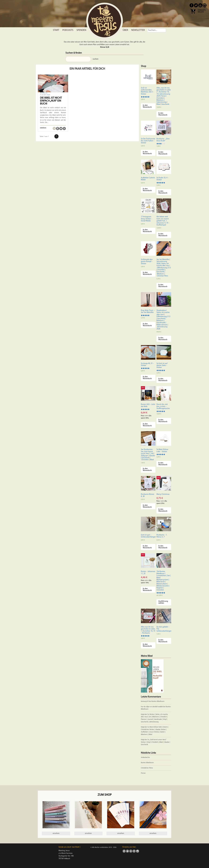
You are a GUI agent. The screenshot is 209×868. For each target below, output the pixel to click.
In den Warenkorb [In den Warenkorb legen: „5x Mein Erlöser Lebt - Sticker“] (163, 464)
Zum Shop (105, 795)
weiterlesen (43, 128)
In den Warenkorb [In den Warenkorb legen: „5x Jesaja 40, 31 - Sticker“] (147, 378)
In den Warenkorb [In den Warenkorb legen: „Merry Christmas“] (163, 510)
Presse (143, 773)
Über (125, 30)
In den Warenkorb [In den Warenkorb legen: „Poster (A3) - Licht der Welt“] (147, 425)
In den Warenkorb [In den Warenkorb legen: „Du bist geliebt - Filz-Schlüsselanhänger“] (163, 641)
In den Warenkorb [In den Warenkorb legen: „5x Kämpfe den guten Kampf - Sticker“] (147, 273)
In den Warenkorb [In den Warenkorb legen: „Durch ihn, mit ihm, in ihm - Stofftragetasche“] (163, 421)
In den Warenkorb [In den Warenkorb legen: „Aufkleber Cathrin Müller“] (147, 190)
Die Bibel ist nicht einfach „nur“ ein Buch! (51, 101)
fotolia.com (45, 93)
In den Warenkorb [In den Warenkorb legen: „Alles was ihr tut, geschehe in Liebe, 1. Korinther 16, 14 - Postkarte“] (147, 645)
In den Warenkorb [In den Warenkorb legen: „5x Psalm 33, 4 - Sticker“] (163, 192)
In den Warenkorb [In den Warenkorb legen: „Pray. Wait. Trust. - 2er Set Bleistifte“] (147, 325)
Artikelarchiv (145, 757)
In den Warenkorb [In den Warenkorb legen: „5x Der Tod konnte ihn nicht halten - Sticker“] (147, 153)
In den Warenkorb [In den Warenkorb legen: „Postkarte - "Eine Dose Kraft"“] (163, 153)
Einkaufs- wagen (202, 11)
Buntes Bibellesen (158, 701)
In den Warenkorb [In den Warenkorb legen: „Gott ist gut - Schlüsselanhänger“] (147, 547)
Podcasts (68, 30)
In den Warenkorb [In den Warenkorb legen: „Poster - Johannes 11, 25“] (147, 590)
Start (56, 30)
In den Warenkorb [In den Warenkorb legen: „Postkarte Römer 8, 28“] (147, 506)
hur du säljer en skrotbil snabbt (152, 707)
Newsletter (138, 30)
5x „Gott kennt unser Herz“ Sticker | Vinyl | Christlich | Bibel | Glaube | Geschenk (155, 742)
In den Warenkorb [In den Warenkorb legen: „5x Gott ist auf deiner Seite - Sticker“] (163, 380)
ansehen (56, 833)
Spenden (81, 30)
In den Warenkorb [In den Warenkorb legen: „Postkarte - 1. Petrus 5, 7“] (163, 547)
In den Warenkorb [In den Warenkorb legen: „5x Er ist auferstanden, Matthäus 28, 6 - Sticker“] (147, 106)
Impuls (49, 95)
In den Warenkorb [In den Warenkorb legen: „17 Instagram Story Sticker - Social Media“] (147, 231)
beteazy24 (145, 701)
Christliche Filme (147, 768)
